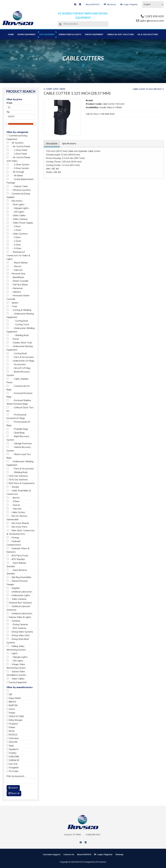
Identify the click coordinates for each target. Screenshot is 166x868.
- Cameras (13, 621)
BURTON (12, 706)
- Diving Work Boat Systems (18, 641)
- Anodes (13, 487)
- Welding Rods (18, 335)
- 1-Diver (14, 227)
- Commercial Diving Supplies (18, 196)
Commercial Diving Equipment (17, 138)
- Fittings (13, 538)
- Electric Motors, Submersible (17, 518)
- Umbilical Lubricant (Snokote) (18, 608)
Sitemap (119, 855)
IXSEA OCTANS (15, 717)
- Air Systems (15, 143)
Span (10, 746)
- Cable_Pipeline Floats (18, 381)
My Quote (110, 5)
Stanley (12, 753)
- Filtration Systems (19, 190)
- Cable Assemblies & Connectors (19, 492)
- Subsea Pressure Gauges (17, 583)
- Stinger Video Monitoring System (16, 666)
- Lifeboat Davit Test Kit (20, 409)
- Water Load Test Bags (19, 456)
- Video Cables (16, 216)
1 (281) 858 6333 (154, 17)
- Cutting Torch (18, 325)
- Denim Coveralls (18, 281)
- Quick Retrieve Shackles (17, 572)
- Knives (13, 339)
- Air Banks (15, 176)
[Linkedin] (80, 5)
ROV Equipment (47, 35)
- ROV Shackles (16, 559)
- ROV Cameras (16, 628)
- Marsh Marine (17, 263)
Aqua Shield (14, 698)
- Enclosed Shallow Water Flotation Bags (19, 402)
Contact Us (69, 855)
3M (9, 695)
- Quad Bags (16, 433)
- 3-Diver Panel (17, 154)
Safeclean (13, 738)
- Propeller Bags (17, 429)
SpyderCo (13, 749)
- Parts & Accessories (20, 357)
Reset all (14, 793)
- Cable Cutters (16, 512)
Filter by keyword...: (16, 776)
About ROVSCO (93, 5)
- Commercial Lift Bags (18, 388)
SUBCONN (13, 757)
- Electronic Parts (17, 527)
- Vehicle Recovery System (19, 449)
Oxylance (12, 724)
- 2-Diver (14, 230)
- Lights (12, 654)
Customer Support (52, 855)
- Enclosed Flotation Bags (19, 395)
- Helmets (14, 292)
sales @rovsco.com (152, 21)
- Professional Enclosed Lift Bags (16, 417)
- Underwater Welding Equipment (21, 330)
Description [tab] (52, 144)
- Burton (13, 498)
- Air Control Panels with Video (18, 159)
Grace (11, 709)
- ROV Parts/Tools (17, 556)
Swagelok (13, 768)
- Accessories (16, 365)
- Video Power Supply (20, 223)
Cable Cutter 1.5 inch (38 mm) (147, 89)
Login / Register (129, 5)
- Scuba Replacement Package (20, 181)
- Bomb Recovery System (18, 374)
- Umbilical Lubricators (19, 592)
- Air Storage (15, 172)
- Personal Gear (16, 274)
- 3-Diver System (18, 168)
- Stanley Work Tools (19, 343)
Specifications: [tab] (69, 144)
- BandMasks (15, 277)
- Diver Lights (16, 205)
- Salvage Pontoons (19, 444)
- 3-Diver (14, 245)
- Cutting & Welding (19, 310)
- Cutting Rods (17, 321)
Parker (11, 728)
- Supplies (13, 588)
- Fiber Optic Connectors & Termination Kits (21, 532)
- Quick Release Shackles (16, 565)
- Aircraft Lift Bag (18, 368)
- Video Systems (17, 234)
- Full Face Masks (17, 285)
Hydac (11, 713)
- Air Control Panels (18, 147)
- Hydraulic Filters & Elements (18, 550)
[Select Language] (153, 5)
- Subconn (15, 270)
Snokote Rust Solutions (19, 603)
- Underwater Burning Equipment (20, 316)
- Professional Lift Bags (18, 424)
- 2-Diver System (18, 165)
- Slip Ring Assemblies (19, 577)
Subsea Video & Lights (70, 35)
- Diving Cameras (17, 625)
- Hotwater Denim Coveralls (18, 297)
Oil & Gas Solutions (148, 35)
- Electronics (15, 201)
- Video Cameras (17, 219)
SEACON (12, 742)
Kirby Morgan (15, 720)
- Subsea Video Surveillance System (16, 673)
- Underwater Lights (18, 596)
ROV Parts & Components (21, 483)
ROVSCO (12, 735)
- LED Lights (15, 212)
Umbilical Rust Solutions (120, 35)
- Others (13, 502)
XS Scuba (12, 771)
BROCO (11, 702)
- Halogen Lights (18, 208)
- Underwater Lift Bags (20, 361)
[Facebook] (75, 5)
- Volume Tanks (17, 187)
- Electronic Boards (18, 523)
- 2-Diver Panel (17, 150)
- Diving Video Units (18, 636)
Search (13, 788)
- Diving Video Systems (20, 632)
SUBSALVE (13, 760)
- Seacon (14, 266)
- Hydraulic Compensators (14, 543)
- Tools (12, 307)
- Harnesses (15, 288)
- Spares (12, 303)
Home (11, 35)
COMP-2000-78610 (56, 89)
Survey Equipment (94, 35)
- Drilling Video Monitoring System (16, 648)
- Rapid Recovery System (18, 438)
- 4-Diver (14, 249)
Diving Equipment (27, 35)
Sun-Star (12, 764)
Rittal (10, 731)
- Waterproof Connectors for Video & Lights (18, 256)
